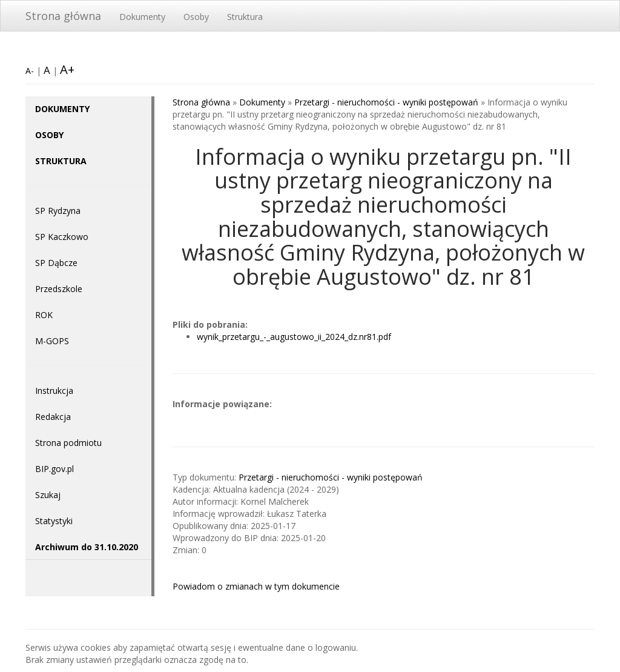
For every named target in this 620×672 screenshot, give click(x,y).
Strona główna (63, 16)
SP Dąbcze (56, 263)
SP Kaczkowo (62, 237)
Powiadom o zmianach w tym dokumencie (256, 586)
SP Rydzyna (58, 211)
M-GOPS (52, 341)
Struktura (245, 17)
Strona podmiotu (68, 443)
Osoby (196, 17)
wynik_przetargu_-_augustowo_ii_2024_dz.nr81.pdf (294, 337)
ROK (44, 315)
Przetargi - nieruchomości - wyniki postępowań (386, 102)
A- (30, 71)
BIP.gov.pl (54, 469)
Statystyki (54, 521)
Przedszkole (59, 289)
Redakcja (53, 417)
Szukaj (48, 495)
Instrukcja (54, 391)
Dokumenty (142, 17)
